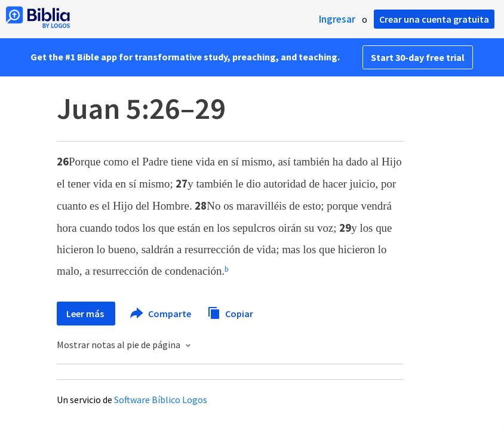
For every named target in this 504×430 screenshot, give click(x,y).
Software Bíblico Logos (161, 400)
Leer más (86, 314)
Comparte (161, 314)
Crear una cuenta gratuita (434, 19)
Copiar (230, 312)
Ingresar (337, 19)
